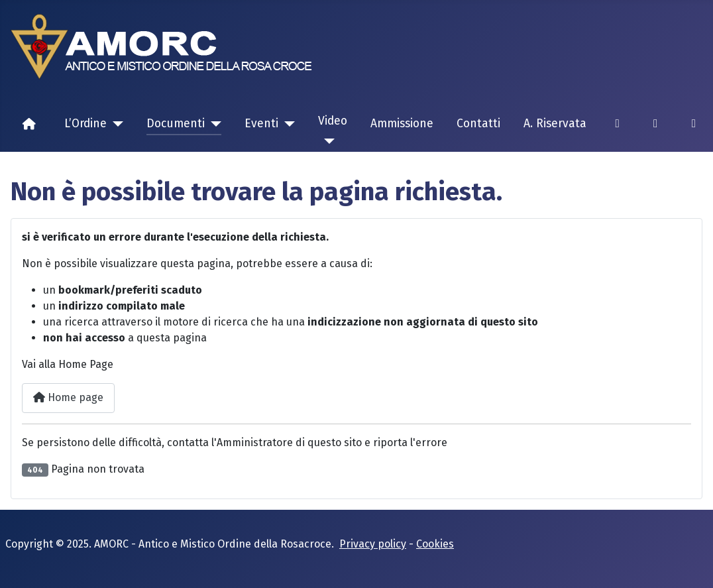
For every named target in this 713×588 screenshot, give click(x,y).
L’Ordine (85, 124)
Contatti (478, 124)
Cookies (435, 544)
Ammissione (402, 124)
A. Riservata (555, 124)
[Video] (326, 141)
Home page (68, 397)
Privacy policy (373, 544)
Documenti (176, 124)
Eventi (261, 124)
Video (333, 121)
